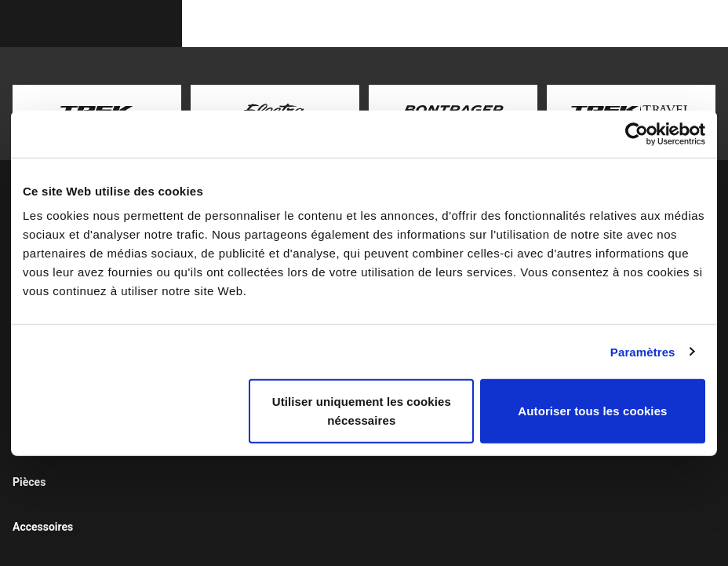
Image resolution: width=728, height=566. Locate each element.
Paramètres (643, 351)
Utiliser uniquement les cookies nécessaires (362, 411)
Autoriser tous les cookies (592, 411)
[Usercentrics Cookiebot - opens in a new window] (637, 133)
